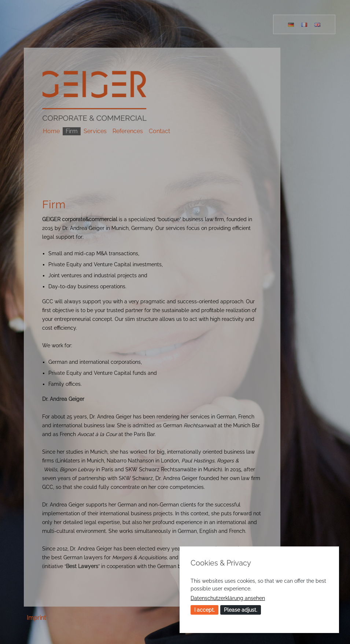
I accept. (205, 610)
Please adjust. (241, 610)
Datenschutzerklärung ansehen (228, 598)
